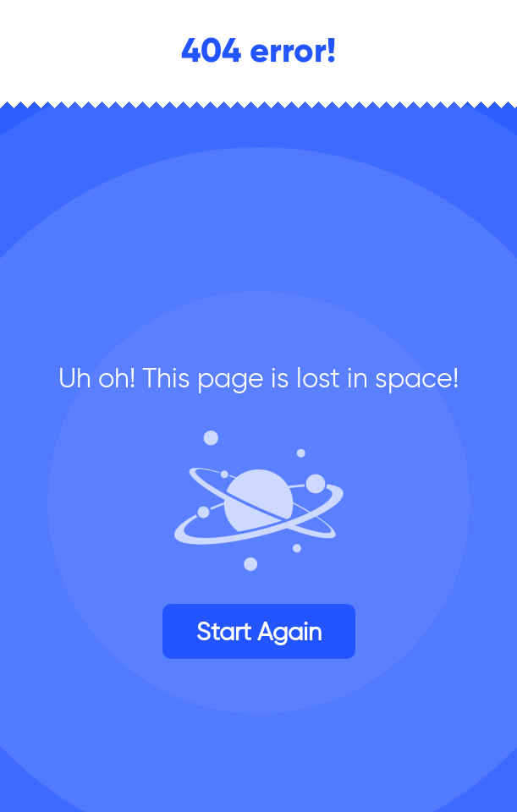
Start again (259, 631)
